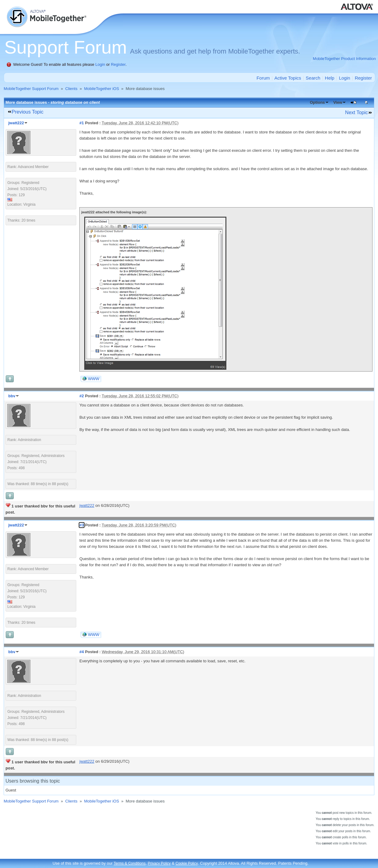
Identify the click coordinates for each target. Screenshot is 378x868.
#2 (81, 396)
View (338, 102)
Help (330, 78)
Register (118, 64)
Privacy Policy (159, 863)
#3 (81, 525)
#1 (81, 123)
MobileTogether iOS (101, 89)
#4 (81, 652)
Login (100, 64)
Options (317, 102)
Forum (263, 78)
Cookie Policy (187, 863)
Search (313, 78)
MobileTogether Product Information (344, 59)
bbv (12, 396)
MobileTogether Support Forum (31, 89)
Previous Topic (28, 112)
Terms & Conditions (130, 863)
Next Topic (357, 112)
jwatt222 (16, 123)
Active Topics (288, 78)
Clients (71, 89)
